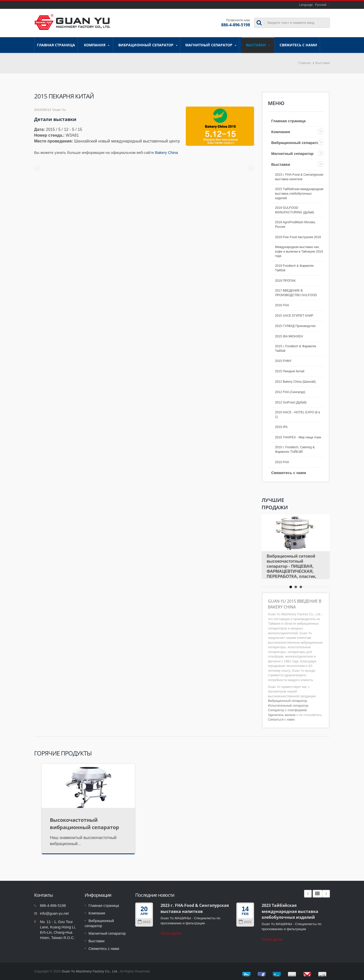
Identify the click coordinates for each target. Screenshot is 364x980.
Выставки (258, 45)
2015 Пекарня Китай (290, 371)
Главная (304, 63)
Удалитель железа (282, 715)
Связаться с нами (281, 719)
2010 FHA (282, 462)
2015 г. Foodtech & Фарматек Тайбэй (296, 349)
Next (326, 894)
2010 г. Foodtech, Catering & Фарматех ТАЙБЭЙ (295, 450)
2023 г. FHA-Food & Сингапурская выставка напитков (299, 177)
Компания (97, 45)
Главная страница (56, 45)
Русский (321, 5)
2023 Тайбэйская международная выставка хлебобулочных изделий (299, 194)
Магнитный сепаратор (211, 45)
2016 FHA (282, 305)
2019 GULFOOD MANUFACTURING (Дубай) (294, 210)
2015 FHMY (283, 361)
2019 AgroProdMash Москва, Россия (295, 224)
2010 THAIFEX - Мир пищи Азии (298, 437)
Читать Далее (171, 933)
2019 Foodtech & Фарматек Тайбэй (294, 268)
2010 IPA (281, 427)
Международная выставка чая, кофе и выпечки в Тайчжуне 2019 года (299, 252)
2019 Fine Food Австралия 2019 (298, 237)
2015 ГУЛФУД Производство (295, 326)
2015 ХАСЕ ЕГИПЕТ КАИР (294, 316)
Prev (308, 894)
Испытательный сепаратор (288, 706)
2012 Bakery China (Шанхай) (295, 382)
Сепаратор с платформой (287, 710)
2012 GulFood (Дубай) (291, 402)
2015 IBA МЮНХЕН (289, 336)
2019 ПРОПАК (285, 281)
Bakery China (166, 152)
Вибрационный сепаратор (148, 45)
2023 (144, 922)
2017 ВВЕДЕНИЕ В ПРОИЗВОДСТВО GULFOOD (296, 293)
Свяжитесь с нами (298, 45)
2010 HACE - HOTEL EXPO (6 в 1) (298, 415)
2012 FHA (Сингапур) (290, 392)
